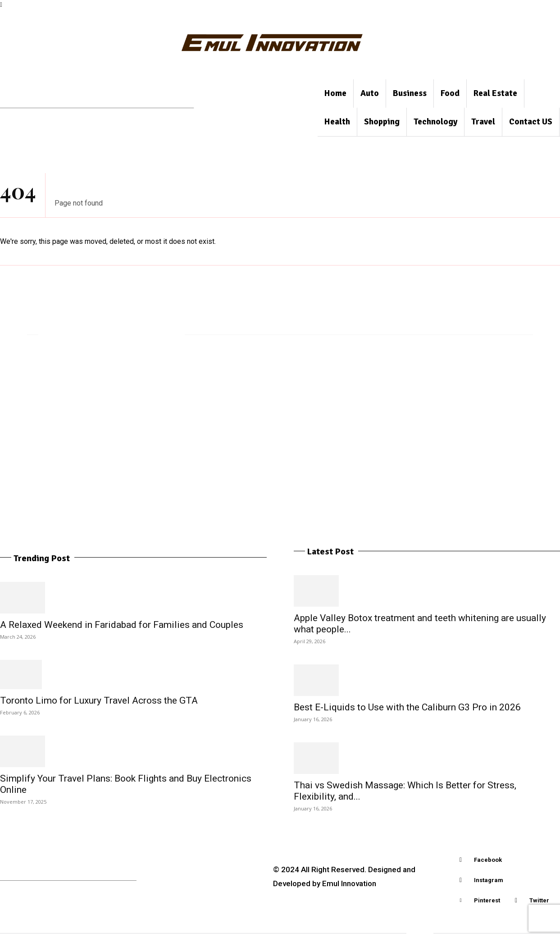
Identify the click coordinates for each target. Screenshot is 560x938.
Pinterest (487, 900)
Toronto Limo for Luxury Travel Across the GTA (99, 700)
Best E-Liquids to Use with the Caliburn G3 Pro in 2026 (407, 707)
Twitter (539, 900)
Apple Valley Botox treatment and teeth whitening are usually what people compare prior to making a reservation (336, 416)
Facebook (488, 860)
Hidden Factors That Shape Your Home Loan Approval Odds (470, 397)
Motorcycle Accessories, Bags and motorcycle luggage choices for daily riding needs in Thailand (82, 403)
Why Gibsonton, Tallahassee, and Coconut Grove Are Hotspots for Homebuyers (213, 403)
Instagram (489, 880)
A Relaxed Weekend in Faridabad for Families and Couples (122, 625)
